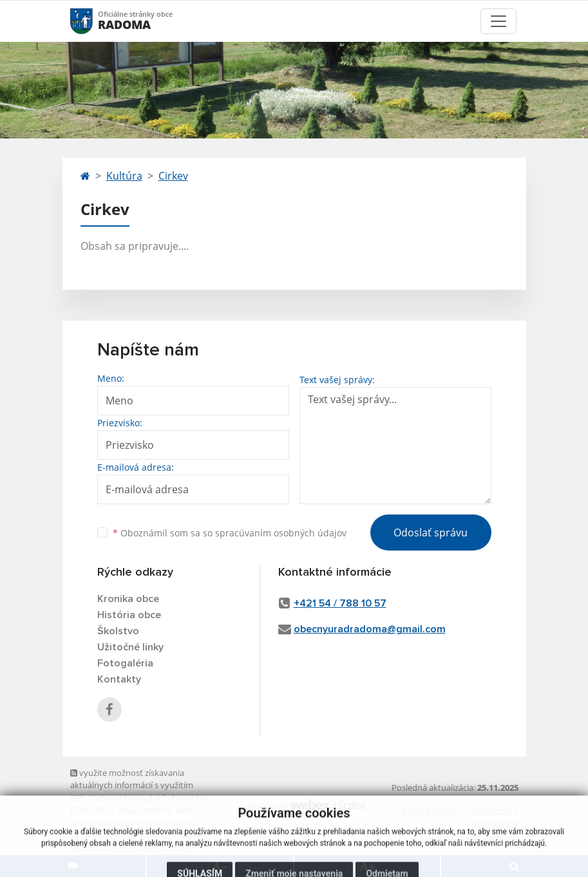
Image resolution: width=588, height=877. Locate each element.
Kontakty (119, 679)
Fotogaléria (125, 663)
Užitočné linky (130, 647)
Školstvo (118, 631)
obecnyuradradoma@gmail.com (370, 629)
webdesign (268, 805)
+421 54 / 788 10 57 (340, 603)
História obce (129, 615)
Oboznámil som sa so (230, 533)
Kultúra (124, 176)
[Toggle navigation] (498, 21)
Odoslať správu (431, 533)
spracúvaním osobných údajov (281, 533)
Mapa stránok (145, 810)
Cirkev (173, 176)
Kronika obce (128, 599)
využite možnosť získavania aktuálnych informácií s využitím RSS (132, 785)
